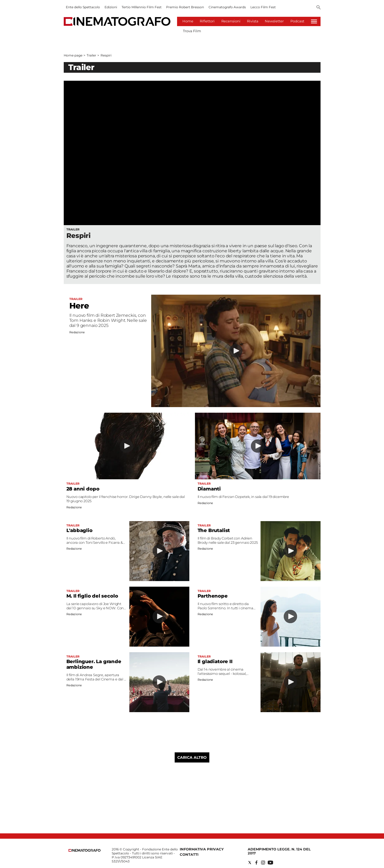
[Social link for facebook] (256, 863)
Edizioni (111, 7)
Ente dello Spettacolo (83, 7)
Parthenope (213, 596)
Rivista (253, 21)
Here (79, 306)
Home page (73, 55)
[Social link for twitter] (250, 863)
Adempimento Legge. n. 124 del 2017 (279, 851)
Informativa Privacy (202, 849)
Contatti (189, 854)
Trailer (91, 55)
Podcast (297, 21)
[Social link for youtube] (270, 863)
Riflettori (207, 21)
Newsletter (274, 21)
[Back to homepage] (85, 851)
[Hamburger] (314, 21)
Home (188, 21)
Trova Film (192, 31)
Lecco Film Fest (263, 7)
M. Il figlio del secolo (92, 596)
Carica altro (192, 757)
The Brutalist (214, 530)
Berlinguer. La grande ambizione (94, 664)
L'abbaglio (79, 530)
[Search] (319, 8)
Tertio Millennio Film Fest (142, 7)
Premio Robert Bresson (185, 7)
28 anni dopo (83, 489)
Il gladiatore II (215, 662)
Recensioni (231, 21)
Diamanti (209, 489)
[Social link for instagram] (263, 863)
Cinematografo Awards (227, 7)
